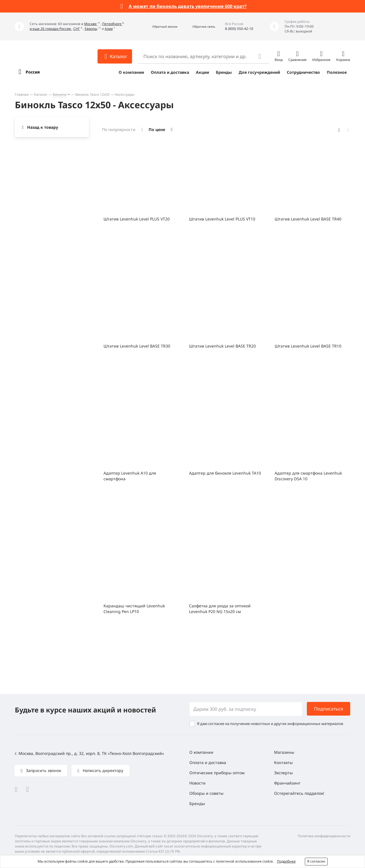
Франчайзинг (287, 783)
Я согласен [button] (316, 861)
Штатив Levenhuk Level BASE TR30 (137, 346)
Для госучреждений (259, 72)
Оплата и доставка (170, 72)
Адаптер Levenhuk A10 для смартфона (130, 476)
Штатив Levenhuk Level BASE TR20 (222, 346)
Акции (202, 72)
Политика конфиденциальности (324, 836)
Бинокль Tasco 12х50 (92, 94)
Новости (197, 783)
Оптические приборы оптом (217, 773)
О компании (131, 72)
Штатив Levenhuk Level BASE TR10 (308, 346)
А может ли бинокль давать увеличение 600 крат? (188, 6)
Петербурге (112, 24)
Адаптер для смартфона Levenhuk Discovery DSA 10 (308, 476)
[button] (159, 27)
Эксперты (283, 773)
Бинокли (60, 94)
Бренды (224, 72)
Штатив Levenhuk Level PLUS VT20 (137, 219)
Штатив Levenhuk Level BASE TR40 (308, 219)
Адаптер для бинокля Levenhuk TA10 (225, 473)
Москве (91, 24)
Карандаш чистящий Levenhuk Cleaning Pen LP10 (134, 609)
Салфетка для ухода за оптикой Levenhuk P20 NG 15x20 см (220, 609)
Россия (33, 72)
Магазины (284, 752)
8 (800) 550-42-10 (239, 29)
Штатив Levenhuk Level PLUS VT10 (222, 219)
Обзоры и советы (206, 793)
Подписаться (328, 709)
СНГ (77, 29)
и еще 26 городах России (51, 29)
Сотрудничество (303, 72)
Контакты (283, 762)
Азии (109, 29)
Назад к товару (43, 127)
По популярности (119, 129)
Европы (91, 29)
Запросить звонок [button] (43, 770)
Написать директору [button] (102, 770)
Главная (22, 94)
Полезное (337, 72)
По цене (157, 129)
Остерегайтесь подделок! (299, 793)
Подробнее (286, 861)
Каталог (41, 94)
